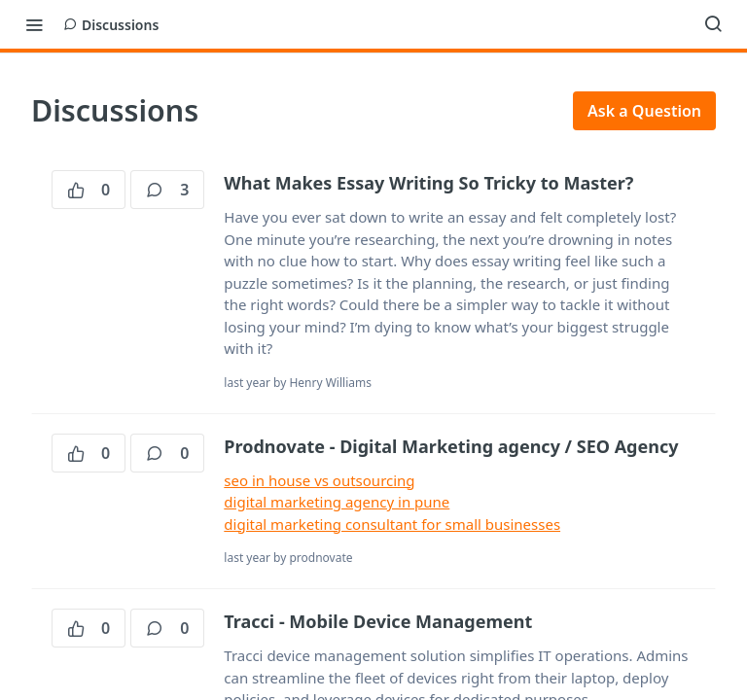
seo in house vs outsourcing (319, 480)
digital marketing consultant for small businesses (392, 524)
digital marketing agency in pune (337, 502)
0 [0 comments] (167, 453)
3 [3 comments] (167, 190)
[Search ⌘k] (713, 24)
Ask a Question (644, 111)
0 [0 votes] (89, 190)
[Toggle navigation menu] (34, 24)
